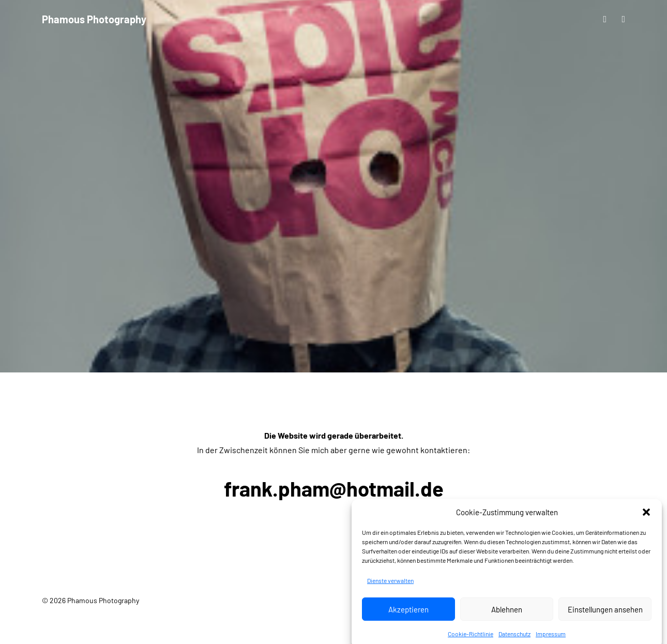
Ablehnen (507, 620)
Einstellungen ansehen (605, 620)
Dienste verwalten (390, 591)
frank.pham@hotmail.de (334, 488)
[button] (646, 522)
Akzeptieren (408, 620)
